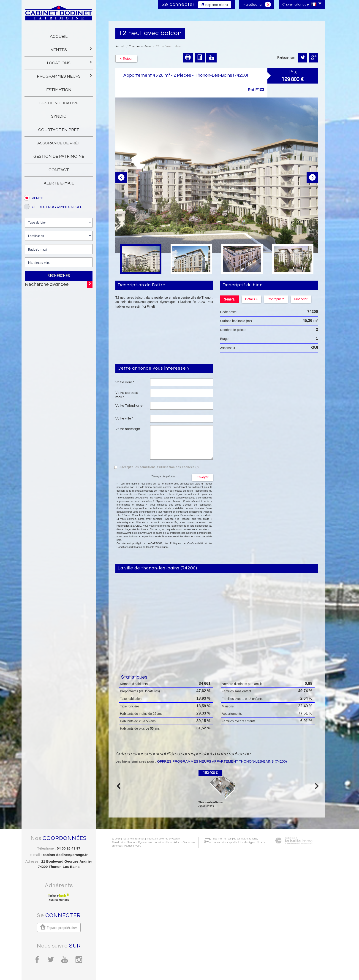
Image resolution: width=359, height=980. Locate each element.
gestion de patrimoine (59, 156)
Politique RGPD (129, 975)
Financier (300, 299)
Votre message (128, 429)
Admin (174, 971)
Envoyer (203, 477)
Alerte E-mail (59, 183)
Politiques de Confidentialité (186, 543)
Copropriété (275, 299)
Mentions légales (133, 971)
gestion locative (59, 103)
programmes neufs (65, 76)
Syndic (59, 116)
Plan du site (115, 971)
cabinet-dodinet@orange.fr (65, 855)
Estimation (59, 90)
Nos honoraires (152, 971)
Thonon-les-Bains (140, 46)
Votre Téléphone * (129, 408)
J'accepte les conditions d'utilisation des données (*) (159, 467)
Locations (70, 63)
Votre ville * (124, 418)
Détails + (251, 299)
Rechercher (59, 276)
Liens (166, 971)
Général (230, 299)
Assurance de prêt (59, 143)
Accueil (59, 37)
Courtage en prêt (59, 130)
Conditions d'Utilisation (129, 547)
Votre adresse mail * (127, 395)
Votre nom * (125, 382)
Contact (59, 170)
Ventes (72, 49)
